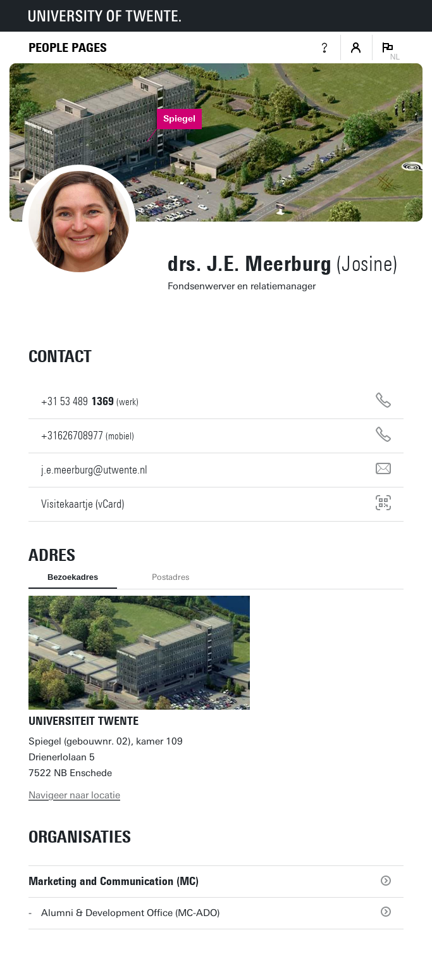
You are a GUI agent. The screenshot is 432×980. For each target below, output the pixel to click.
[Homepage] (68, 48)
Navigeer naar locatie (74, 795)
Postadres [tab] (170, 577)
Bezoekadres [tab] (73, 577)
